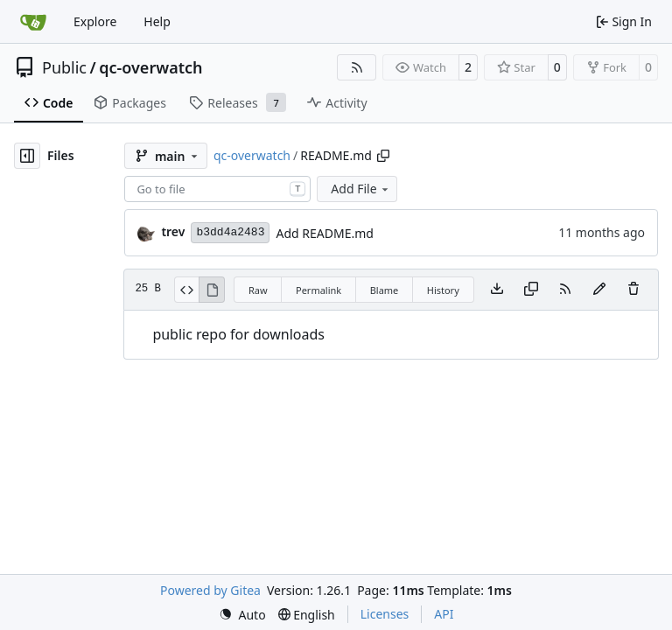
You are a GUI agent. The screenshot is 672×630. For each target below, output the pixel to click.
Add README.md (324, 233)
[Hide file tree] (27, 156)
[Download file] (497, 290)
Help (157, 21)
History (443, 290)
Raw (258, 290)
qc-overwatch (150, 67)
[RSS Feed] (357, 67)
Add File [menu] (360, 189)
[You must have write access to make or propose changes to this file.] (633, 290)
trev (173, 231)
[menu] (242, 615)
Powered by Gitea (210, 590)
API (444, 614)
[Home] (33, 22)
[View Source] (187, 290)
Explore (95, 21)
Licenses (385, 614)
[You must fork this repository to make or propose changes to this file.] (599, 290)
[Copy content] (531, 290)
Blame (385, 290)
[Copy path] (383, 156)
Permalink (318, 290)
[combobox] (217, 189)
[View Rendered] (212, 290)
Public (64, 67)
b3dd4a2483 (230, 232)
